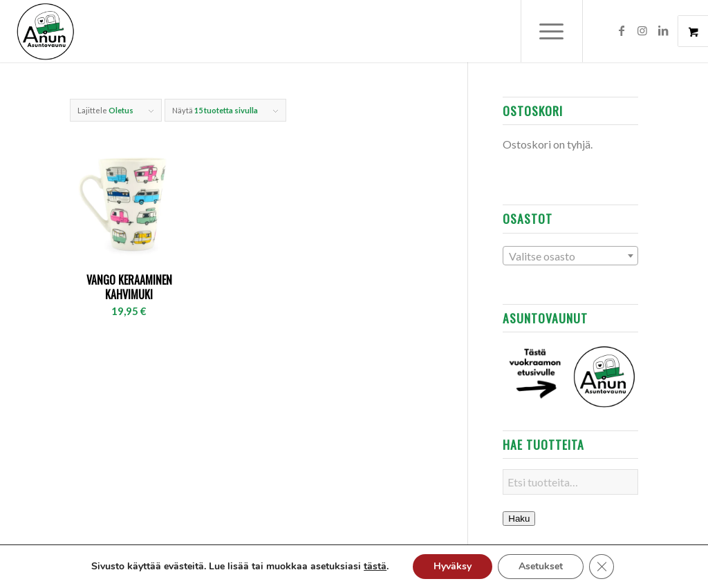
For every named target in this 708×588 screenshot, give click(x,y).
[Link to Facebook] (622, 30)
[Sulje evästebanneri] (602, 567)
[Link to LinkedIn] (663, 30)
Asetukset (541, 566)
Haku (519, 519)
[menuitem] (560, 31)
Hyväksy (453, 566)
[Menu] (552, 31)
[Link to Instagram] (642, 30)
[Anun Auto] (46, 31)
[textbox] (570, 256)
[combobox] (570, 256)
